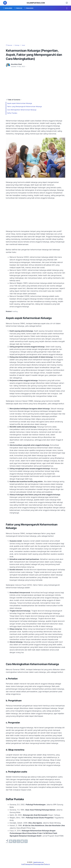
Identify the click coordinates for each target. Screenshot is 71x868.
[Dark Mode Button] (67, 3)
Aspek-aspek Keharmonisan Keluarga (20, 103)
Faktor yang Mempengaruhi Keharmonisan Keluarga (25, 107)
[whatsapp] (18, 841)
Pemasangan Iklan (39, 864)
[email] (26, 841)
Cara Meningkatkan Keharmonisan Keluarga (22, 110)
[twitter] (15, 841)
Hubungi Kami (28, 864)
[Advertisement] (35, 27)
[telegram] (22, 841)
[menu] (5, 3)
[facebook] (11, 841)
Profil (21, 864)
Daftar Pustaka (12, 113)
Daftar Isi (49, 864)
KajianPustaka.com (36, 3)
